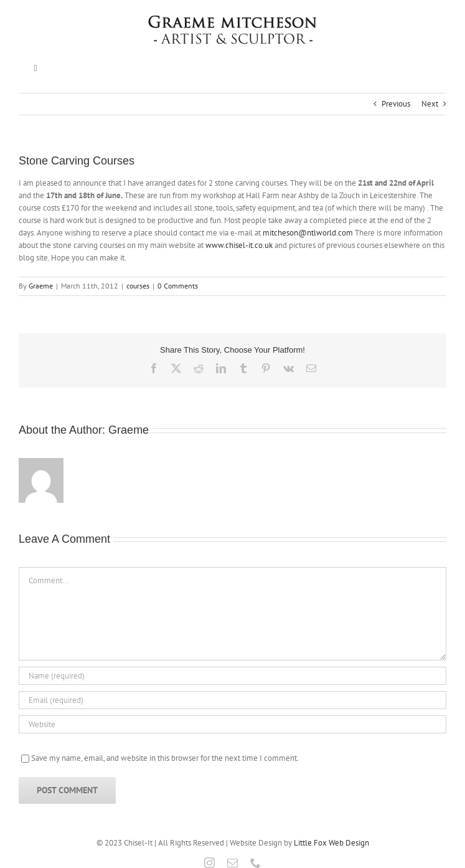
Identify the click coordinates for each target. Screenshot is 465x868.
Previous (396, 104)
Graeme (41, 286)
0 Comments (178, 286)
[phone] (256, 863)
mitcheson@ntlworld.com (308, 233)
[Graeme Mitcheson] (233, 20)
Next (430, 104)
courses (138, 286)
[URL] (232, 724)
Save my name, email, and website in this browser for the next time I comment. (165, 758)
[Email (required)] (232, 700)
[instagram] (209, 863)
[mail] (232, 863)
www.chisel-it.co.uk (239, 245)
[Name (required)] (232, 676)
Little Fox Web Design (331, 843)
